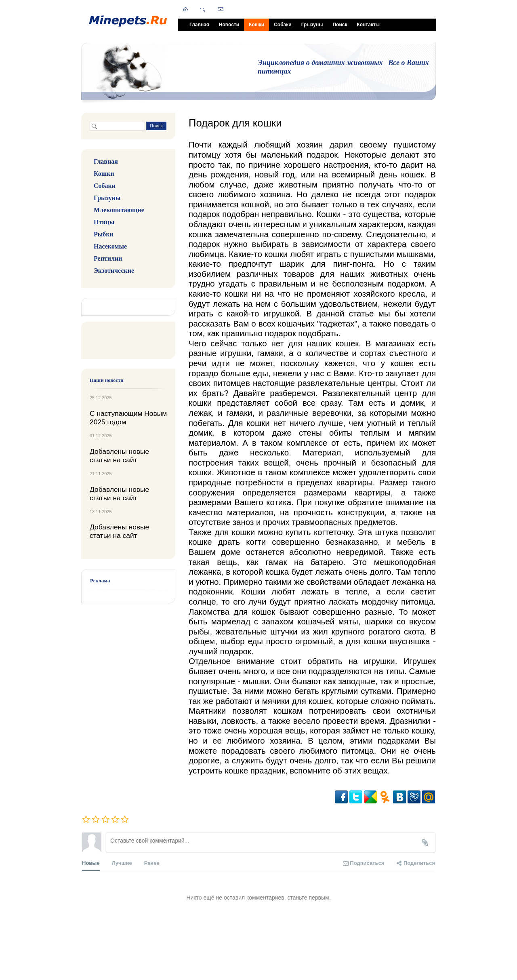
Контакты (368, 25)
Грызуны (312, 25)
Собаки (283, 25)
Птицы (104, 222)
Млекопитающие (119, 210)
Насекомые (110, 246)
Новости (229, 25)
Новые (91, 865)
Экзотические (114, 271)
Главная (199, 25)
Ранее (152, 863)
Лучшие (122, 863)
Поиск (340, 25)
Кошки (256, 25)
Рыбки (104, 234)
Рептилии (108, 258)
